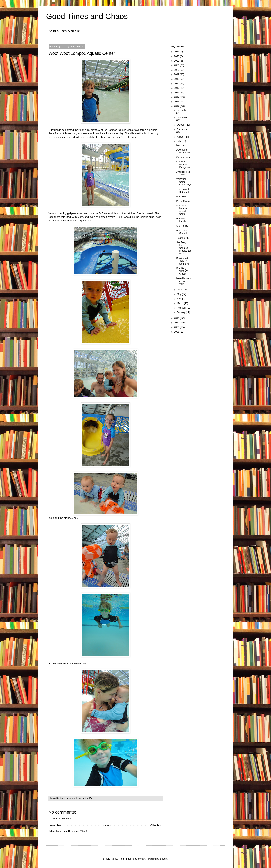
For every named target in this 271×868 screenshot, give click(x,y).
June (180, 290)
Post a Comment (62, 819)
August (181, 137)
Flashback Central (182, 232)
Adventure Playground (184, 151)
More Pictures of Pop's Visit (183, 281)
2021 (177, 65)
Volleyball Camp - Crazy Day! (183, 182)
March (180, 303)
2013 (177, 102)
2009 (177, 327)
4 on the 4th (182, 238)
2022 (177, 61)
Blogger (163, 859)
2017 (177, 84)
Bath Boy (181, 197)
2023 (177, 56)
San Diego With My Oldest (182, 271)
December (182, 110)
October (181, 125)
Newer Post (56, 825)
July (179, 141)
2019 (177, 74)
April (179, 299)
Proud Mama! (183, 201)
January (181, 312)
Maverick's (182, 145)
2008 (177, 332)
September (183, 129)
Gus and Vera (183, 157)
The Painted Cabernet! (183, 191)
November (182, 118)
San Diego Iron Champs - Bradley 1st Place (183, 248)
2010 (177, 323)
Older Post (156, 825)
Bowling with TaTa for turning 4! (183, 261)
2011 (177, 318)
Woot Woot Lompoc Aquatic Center (182, 210)
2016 (177, 88)
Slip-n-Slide (182, 226)
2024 (177, 52)
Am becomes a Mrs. (183, 173)
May (179, 294)
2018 (177, 79)
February (182, 308)
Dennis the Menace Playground (184, 164)
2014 (177, 97)
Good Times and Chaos (87, 16)
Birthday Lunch (181, 220)
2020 (177, 70)
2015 (177, 93)
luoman (141, 859)
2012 (177, 106)
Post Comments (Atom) (75, 831)
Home (106, 825)
